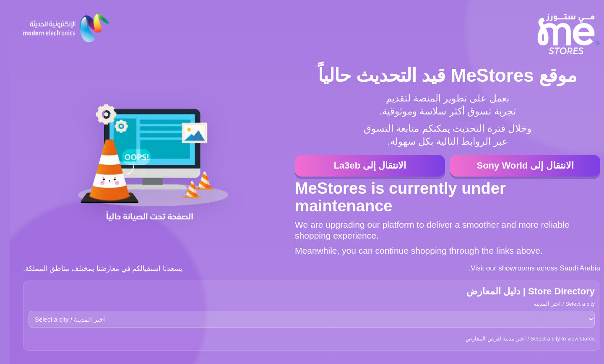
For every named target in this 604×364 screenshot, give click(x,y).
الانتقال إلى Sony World (515, 165)
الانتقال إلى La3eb (361, 165)
